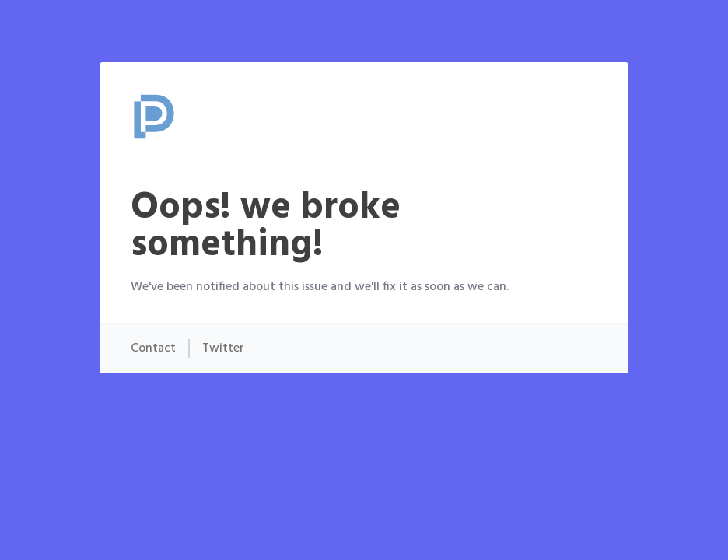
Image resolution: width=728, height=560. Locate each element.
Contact (153, 348)
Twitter (223, 348)
